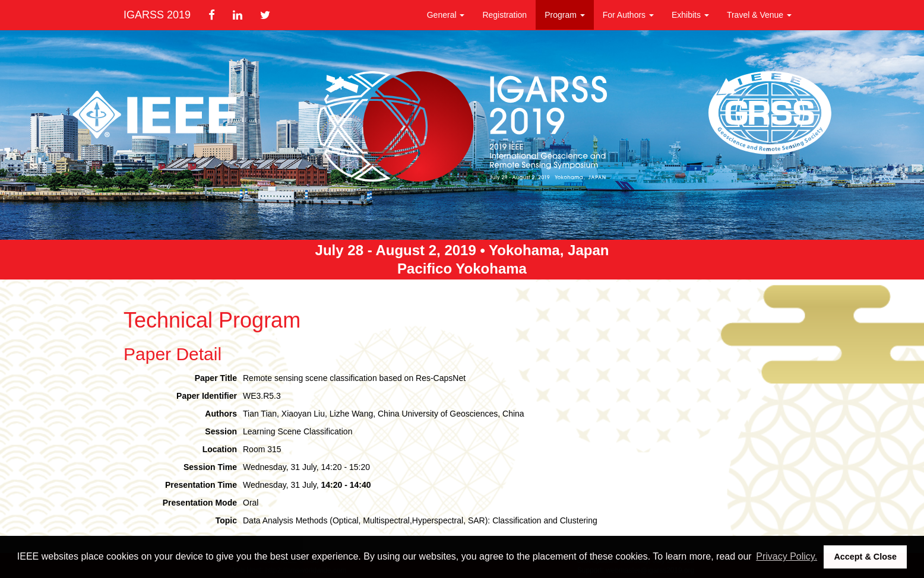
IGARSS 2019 (157, 15)
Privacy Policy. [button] (787, 556)
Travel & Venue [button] (759, 15)
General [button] (446, 15)
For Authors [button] (628, 15)
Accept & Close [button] (865, 557)
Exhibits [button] (690, 15)
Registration (504, 15)
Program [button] (565, 15)
